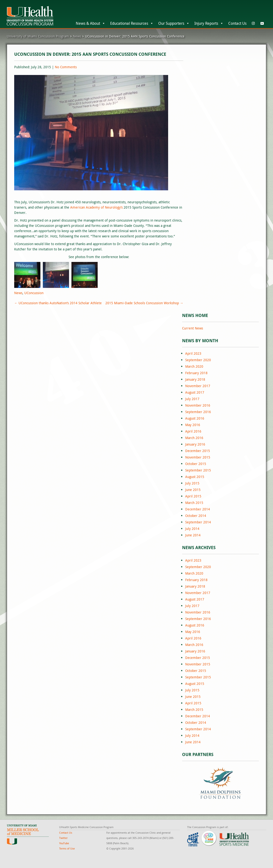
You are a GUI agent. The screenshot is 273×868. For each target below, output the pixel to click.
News (18, 293)
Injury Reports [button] (209, 23)
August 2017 (195, 392)
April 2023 (193, 353)
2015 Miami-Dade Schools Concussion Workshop (144, 303)
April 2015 (193, 496)
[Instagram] (253, 23)
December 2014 (198, 509)
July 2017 (192, 399)
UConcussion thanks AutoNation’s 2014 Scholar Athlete (58, 303)
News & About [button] (91, 23)
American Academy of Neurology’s (96, 207)
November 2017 (198, 386)
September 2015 (198, 470)
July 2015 (192, 483)
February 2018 (196, 373)
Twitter (63, 838)
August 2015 (195, 477)
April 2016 (193, 431)
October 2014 (196, 516)
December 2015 (198, 451)
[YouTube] (262, 23)
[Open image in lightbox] (27, 275)
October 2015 (196, 464)
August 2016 (195, 418)
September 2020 (198, 360)
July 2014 (192, 529)
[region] (220, 782)
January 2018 (195, 379)
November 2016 (198, 405)
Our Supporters (174, 23)
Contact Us (237, 23)
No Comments (66, 67)
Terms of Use (67, 848)
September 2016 (198, 412)
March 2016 (194, 438)
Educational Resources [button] (132, 23)
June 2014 (193, 535)
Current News (193, 328)
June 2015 (193, 490)
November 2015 (198, 457)
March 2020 (194, 366)
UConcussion (34, 293)
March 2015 (194, 503)
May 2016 (193, 425)
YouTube (64, 843)
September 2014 (198, 522)
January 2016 (195, 444)
